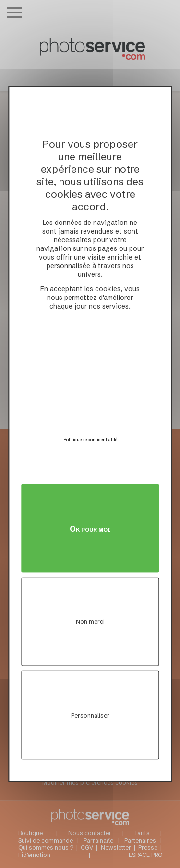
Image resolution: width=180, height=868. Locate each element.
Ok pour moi (90, 528)
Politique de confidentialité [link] (90, 439)
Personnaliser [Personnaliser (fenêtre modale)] (90, 715)
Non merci (90, 622)
